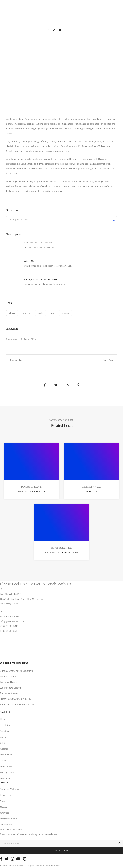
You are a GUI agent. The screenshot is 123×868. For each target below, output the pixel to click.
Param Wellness (52, 866)
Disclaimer (5, 778)
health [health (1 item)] (41, 313)
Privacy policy (7, 772)
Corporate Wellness (9, 789)
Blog (2, 743)
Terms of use (6, 767)
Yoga (2, 801)
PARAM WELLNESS (11, 594)
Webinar (4, 749)
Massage (4, 807)
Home (3, 719)
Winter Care (92, 492)
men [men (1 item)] (53, 313)
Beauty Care (6, 795)
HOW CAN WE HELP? (12, 617)
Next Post (108, 360)
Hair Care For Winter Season (31, 492)
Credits (3, 761)
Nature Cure (6, 825)
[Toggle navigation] (8, 22)
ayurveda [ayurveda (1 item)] (27, 313)
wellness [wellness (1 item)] (66, 313)
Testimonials (6, 755)
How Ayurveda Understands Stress (61, 553)
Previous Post (17, 360)
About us (4, 731)
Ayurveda (5, 813)
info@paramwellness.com (13, 621)
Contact (4, 737)
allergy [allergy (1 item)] (12, 313)
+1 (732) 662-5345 (9, 626)
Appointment (6, 725)
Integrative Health (9, 819)
